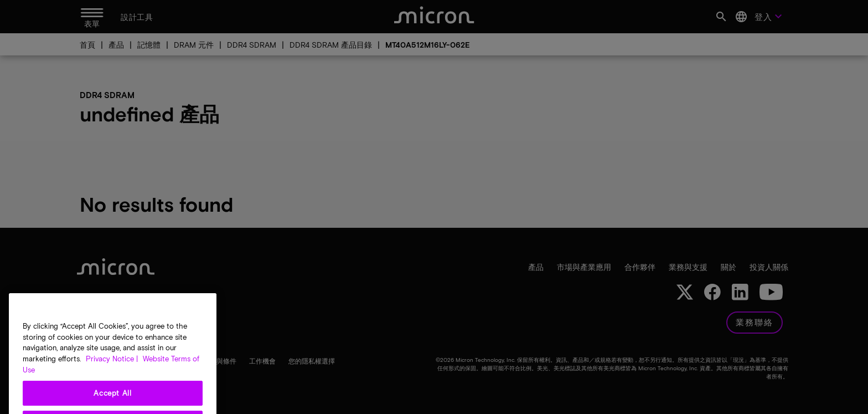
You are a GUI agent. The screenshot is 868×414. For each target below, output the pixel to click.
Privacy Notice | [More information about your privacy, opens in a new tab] (112, 374)
